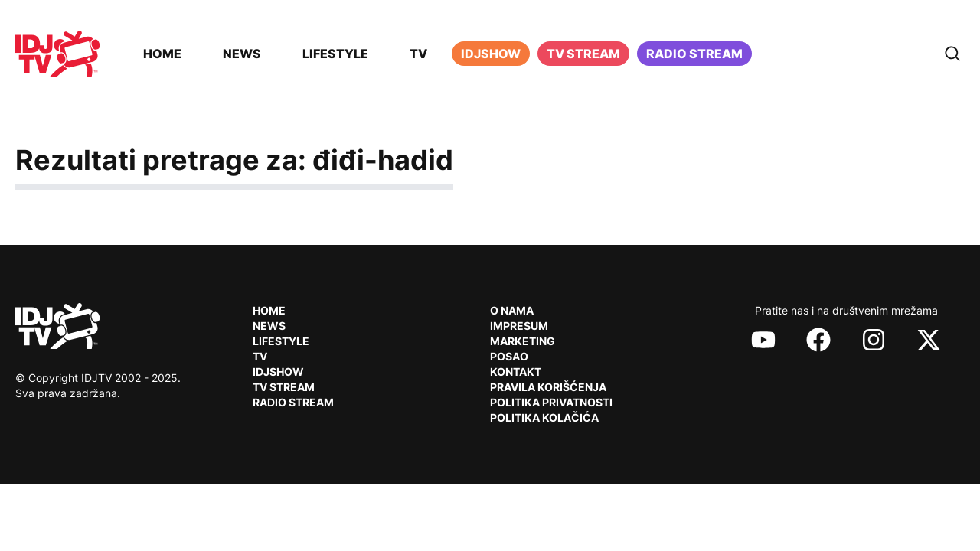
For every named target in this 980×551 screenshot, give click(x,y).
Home (162, 54)
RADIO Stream (293, 402)
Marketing (523, 341)
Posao (509, 356)
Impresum (519, 326)
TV (418, 54)
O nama (512, 310)
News (242, 54)
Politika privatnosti (551, 402)
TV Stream (583, 54)
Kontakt (516, 372)
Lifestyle (335, 54)
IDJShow (278, 372)
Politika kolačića (544, 417)
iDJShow (491, 54)
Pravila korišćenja (548, 387)
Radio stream (694, 54)
